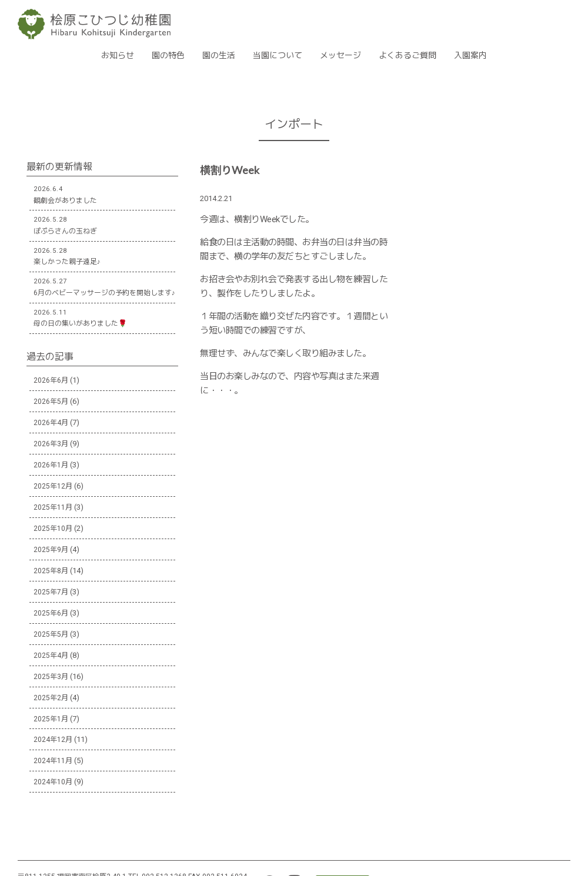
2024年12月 (53, 740)
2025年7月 (51, 592)
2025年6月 (51, 613)
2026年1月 (51, 465)
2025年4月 (51, 656)
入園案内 (470, 55)
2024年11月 (53, 761)
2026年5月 (51, 402)
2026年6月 (51, 380)
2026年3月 (51, 444)
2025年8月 (51, 571)
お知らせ (118, 55)
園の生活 (219, 55)
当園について (278, 55)
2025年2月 (51, 698)
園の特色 (168, 55)
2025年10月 (53, 529)
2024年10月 (53, 782)
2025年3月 (51, 677)
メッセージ (340, 55)
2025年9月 (51, 550)
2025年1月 (51, 719)
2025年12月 (53, 486)
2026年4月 (51, 423)
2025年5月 (51, 634)
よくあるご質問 (407, 55)
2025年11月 (53, 507)
